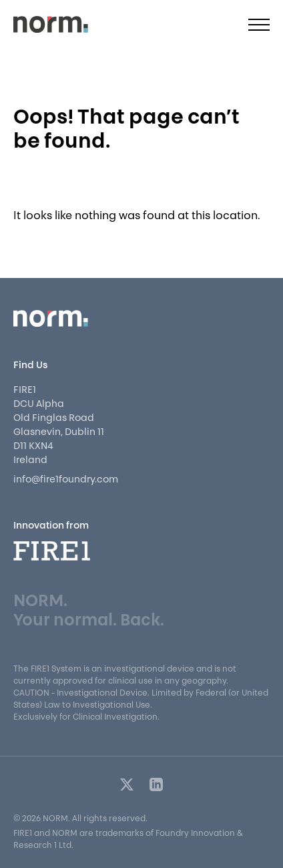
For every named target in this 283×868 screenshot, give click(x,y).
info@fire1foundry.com (66, 480)
